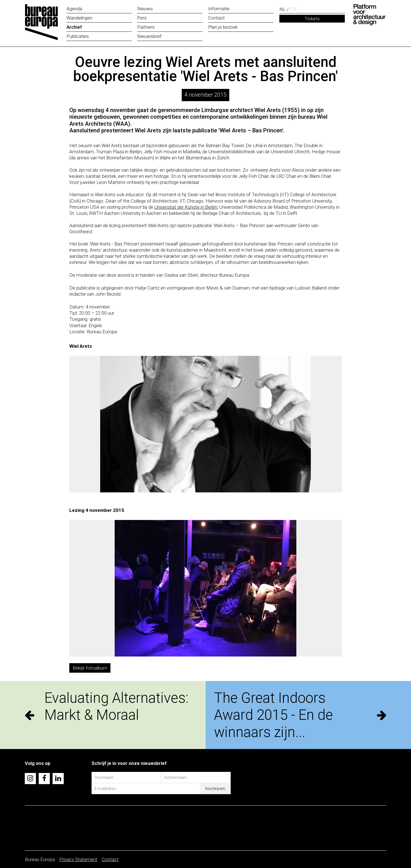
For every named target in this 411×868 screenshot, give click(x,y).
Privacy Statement (78, 859)
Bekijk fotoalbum (90, 668)
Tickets (312, 19)
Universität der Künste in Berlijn (186, 207)
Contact (110, 859)
